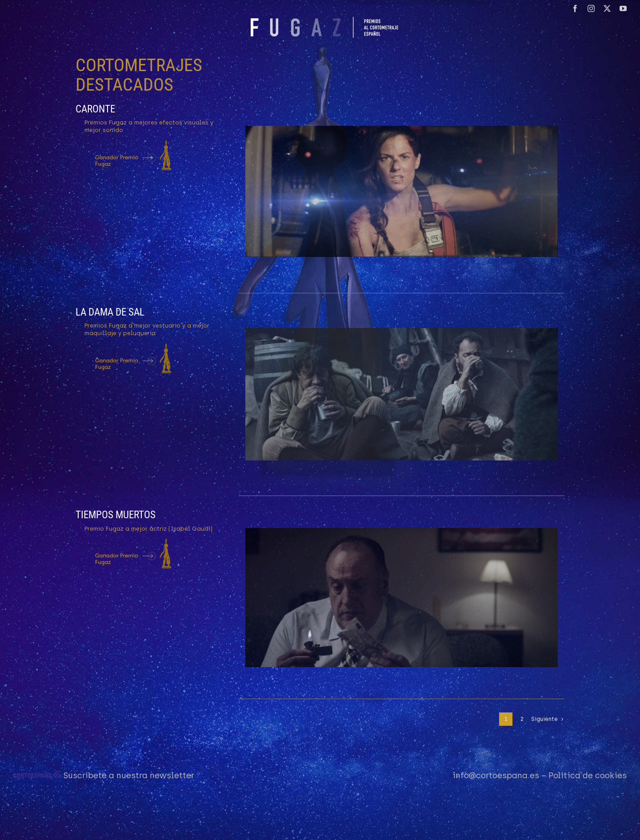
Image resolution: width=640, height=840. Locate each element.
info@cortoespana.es (496, 776)
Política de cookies (588, 776)
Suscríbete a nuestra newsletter (129, 776)
